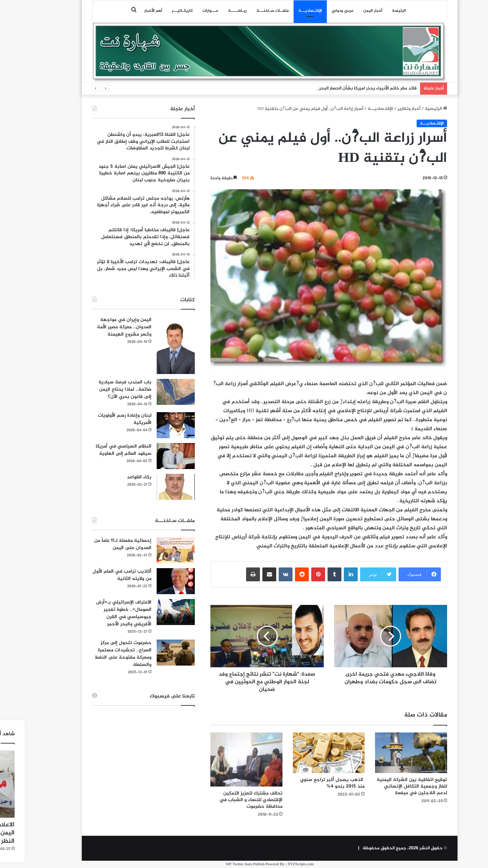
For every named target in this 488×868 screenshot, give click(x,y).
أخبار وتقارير (383, 109)
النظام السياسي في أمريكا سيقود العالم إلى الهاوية (98, 450)
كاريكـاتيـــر (157, 11)
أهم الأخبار (128, 11)
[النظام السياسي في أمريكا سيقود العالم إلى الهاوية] (150, 456)
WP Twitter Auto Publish (219, 864)
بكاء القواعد (114, 477)
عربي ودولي (317, 11)
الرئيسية (410, 109)
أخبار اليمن (347, 11)
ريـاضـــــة (212, 11)
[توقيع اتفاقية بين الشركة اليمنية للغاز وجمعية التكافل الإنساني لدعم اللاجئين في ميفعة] (385, 753)
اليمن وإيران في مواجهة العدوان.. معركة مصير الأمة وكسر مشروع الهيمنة (99, 327)
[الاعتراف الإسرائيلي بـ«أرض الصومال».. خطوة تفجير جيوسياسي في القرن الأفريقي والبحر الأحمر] (150, 612)
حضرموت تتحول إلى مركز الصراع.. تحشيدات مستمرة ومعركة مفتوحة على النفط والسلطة (97, 654)
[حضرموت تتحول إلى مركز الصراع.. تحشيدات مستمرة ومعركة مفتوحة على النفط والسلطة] (150, 653)
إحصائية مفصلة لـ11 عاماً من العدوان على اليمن (97, 544)
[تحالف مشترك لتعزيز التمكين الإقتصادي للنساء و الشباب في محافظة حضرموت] (221, 759)
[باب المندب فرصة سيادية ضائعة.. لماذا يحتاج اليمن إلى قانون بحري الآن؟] (150, 392)
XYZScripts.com (275, 864)
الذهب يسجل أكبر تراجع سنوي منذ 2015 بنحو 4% (307, 783)
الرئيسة (373, 11)
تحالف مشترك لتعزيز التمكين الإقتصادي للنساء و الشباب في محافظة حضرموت (225, 800)
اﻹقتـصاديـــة (285, 11)
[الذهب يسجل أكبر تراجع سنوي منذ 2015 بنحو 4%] (303, 753)
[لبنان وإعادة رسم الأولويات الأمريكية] (150, 425)
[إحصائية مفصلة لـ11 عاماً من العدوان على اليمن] (150, 550)
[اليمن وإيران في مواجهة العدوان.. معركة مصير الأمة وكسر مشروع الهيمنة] (150, 345)
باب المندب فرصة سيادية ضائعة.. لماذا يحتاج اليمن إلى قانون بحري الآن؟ (99, 389)
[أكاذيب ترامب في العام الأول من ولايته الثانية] (150, 581)
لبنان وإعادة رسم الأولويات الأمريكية (99, 419)
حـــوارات (185, 11)
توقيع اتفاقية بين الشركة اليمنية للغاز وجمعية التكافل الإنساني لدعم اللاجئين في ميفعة (386, 786)
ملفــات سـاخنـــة (247, 11)
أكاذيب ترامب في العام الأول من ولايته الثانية (96, 575)
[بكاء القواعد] (150, 487)
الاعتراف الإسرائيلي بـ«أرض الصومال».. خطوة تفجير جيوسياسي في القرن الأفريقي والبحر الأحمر (98, 613)
